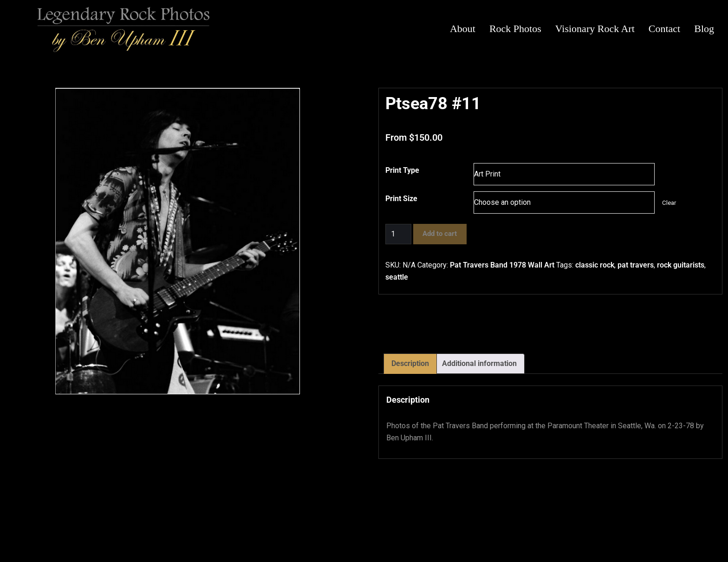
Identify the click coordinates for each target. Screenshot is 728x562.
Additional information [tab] (479, 363)
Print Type (402, 170)
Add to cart (440, 234)
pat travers (636, 265)
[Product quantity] (398, 234)
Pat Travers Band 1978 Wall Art (502, 265)
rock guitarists (681, 265)
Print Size (401, 199)
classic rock (595, 265)
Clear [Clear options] (669, 203)
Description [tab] (410, 363)
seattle (397, 277)
